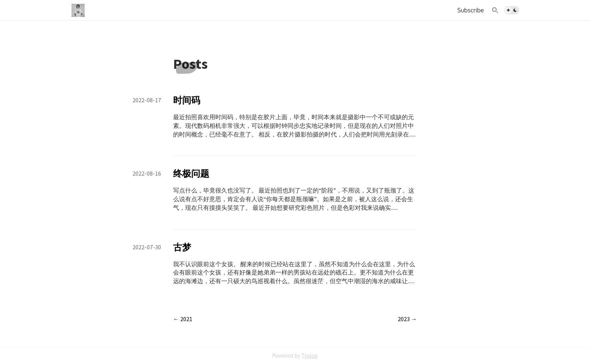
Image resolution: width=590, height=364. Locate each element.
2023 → (407, 319)
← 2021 (183, 319)
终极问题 (191, 174)
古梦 (182, 247)
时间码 (187, 100)
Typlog (309, 356)
